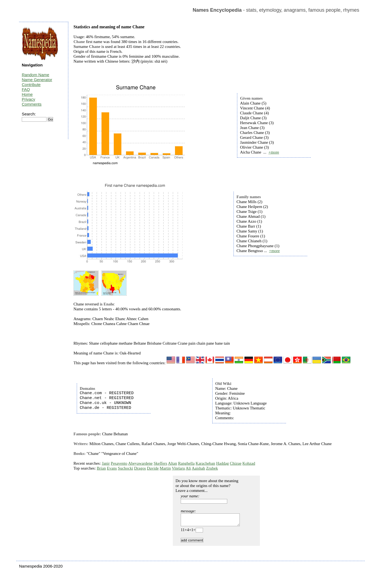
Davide (153, 468)
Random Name (36, 75)
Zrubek (212, 468)
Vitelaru (178, 468)
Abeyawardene (140, 463)
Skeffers (161, 463)
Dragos (140, 468)
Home (27, 94)
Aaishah (198, 468)
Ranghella (186, 463)
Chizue (236, 463)
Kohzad (249, 463)
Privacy (28, 99)
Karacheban (205, 463)
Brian (101, 468)
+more (274, 152)
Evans (112, 468)
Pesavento (119, 463)
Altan (172, 463)
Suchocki (125, 468)
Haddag (222, 463)
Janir (106, 463)
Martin (165, 468)
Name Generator (37, 80)
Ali (188, 468)
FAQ (26, 89)
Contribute (31, 85)
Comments (32, 104)
